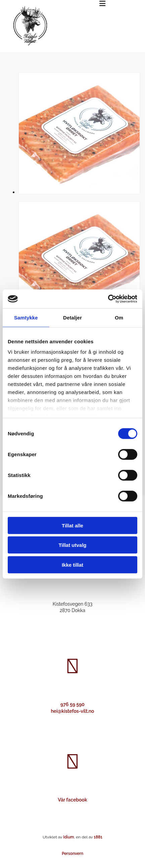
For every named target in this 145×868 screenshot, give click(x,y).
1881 (98, 837)
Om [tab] (119, 317)
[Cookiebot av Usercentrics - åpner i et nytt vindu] (108, 299)
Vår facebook (72, 800)
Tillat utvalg (72, 545)
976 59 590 (72, 704)
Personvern (72, 854)
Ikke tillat (72, 565)
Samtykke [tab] (26, 317)
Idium (68, 837)
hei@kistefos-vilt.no (72, 711)
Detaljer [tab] (72, 317)
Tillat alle (72, 525)
